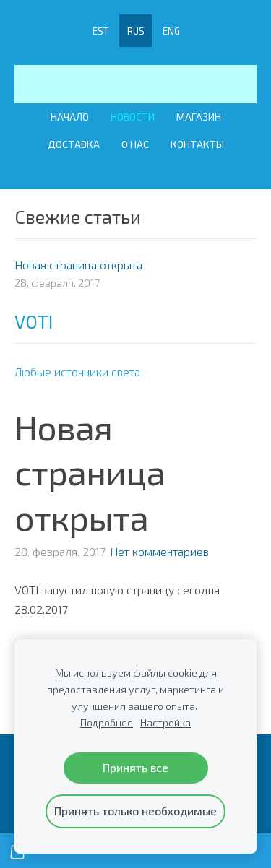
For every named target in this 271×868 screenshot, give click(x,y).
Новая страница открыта (90, 472)
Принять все (135, 767)
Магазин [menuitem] (199, 117)
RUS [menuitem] (136, 31)
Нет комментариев (159, 551)
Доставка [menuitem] (74, 144)
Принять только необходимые (135, 811)
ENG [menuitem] (171, 31)
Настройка (165, 722)
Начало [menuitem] (70, 117)
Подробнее (107, 722)
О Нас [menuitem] (135, 144)
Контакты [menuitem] (197, 144)
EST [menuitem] (100, 31)
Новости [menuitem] (133, 117)
